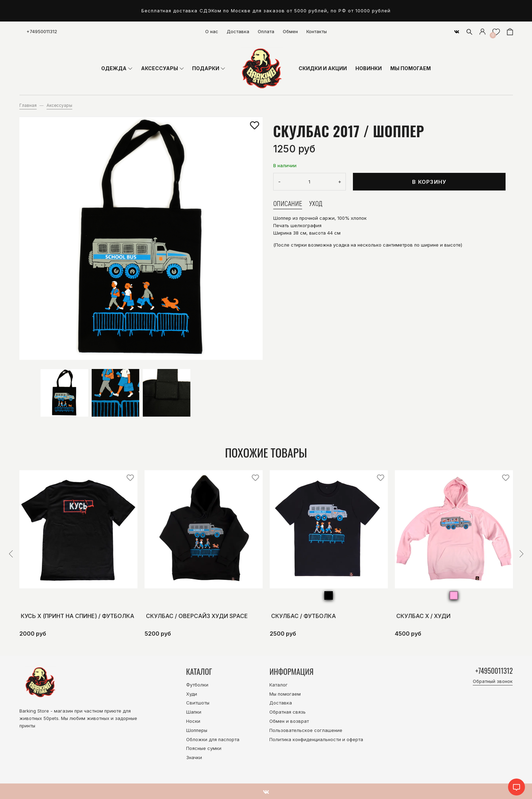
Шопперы (197, 730)
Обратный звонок (493, 682)
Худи (192, 694)
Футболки (197, 685)
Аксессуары (59, 105)
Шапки (194, 712)
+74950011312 (42, 31)
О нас (212, 31)
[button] (11, 554)
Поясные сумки (204, 748)
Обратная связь (288, 712)
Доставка (238, 31)
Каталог (279, 685)
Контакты (317, 31)
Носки (193, 721)
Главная (28, 105)
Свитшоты (198, 703)
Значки (194, 757)
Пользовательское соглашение (306, 730)
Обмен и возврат (289, 721)
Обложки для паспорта (213, 739)
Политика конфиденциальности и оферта (316, 739)
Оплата (266, 31)
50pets (51, 718)
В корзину (429, 182)
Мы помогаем (285, 694)
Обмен (290, 31)
